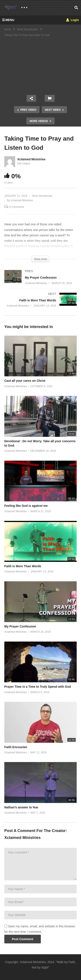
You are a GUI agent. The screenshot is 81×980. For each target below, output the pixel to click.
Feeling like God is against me (26, 506)
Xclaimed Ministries (31, 159)
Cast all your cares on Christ (25, 381)
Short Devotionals (42, 196)
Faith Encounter (16, 747)
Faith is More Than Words (23, 566)
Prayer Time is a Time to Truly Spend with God (38, 687)
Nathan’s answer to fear (21, 807)
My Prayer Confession (20, 626)
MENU (8, 20)
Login (72, 20)
